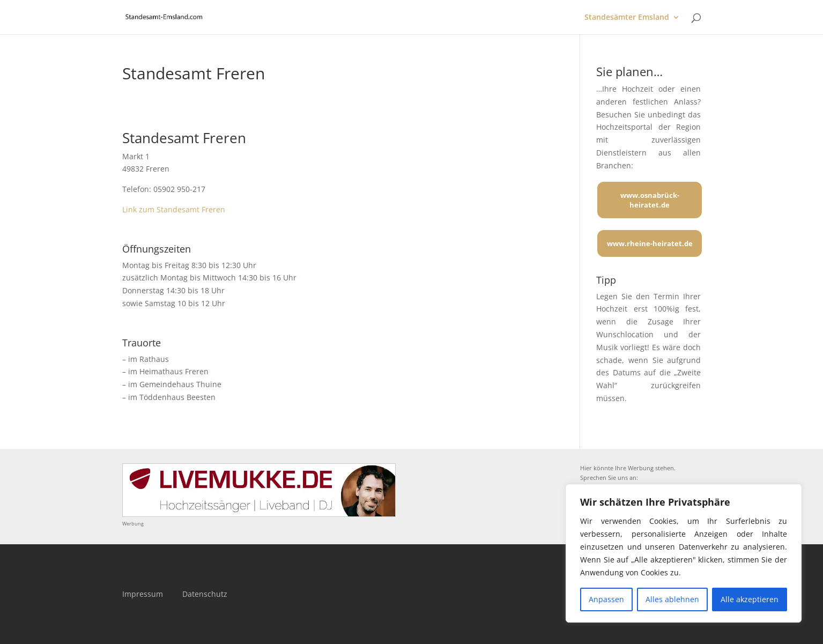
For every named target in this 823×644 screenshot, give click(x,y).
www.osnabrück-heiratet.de (650, 200)
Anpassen (606, 599)
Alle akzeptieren (750, 599)
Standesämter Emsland (627, 18)
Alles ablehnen (672, 599)
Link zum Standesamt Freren (174, 209)
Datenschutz (205, 594)
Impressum (143, 594)
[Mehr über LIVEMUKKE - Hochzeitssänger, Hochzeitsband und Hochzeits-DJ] (259, 514)
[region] (684, 553)
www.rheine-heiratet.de (650, 243)
